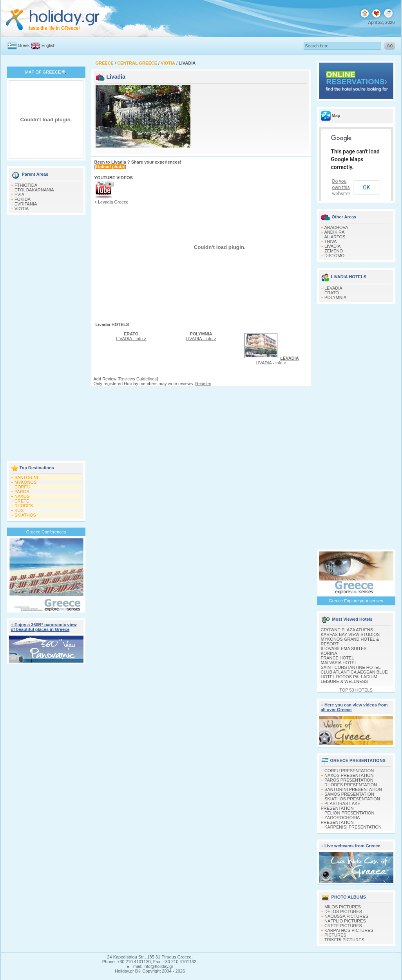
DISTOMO (334, 256)
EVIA (19, 195)
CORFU (22, 487)
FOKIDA (23, 199)
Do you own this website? (341, 187)
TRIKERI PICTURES (344, 940)
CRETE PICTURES (343, 926)
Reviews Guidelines (138, 379)
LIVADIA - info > (131, 336)
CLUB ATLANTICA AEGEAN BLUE (354, 672)
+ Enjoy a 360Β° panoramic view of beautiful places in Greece (44, 627)
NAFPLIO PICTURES (345, 921)
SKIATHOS (25, 515)
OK (366, 187)
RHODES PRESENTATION (351, 785)
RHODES (24, 506)
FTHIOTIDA (26, 185)
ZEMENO (334, 251)
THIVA (331, 241)
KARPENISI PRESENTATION (353, 827)
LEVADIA (333, 288)
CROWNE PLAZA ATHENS (347, 630)
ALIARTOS (335, 237)
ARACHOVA (336, 227)
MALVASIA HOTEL (339, 663)
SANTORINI (26, 477)
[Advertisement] (46, 339)
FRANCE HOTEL (338, 658)
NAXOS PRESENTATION (349, 775)
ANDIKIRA (334, 232)
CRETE (22, 501)
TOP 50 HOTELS (356, 690)
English (49, 45)
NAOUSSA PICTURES (346, 916)
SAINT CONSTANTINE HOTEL (351, 667)
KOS (19, 510)
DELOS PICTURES (343, 912)
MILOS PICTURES (343, 907)
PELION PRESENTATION (349, 813)
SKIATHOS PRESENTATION (352, 799)
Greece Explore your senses (356, 601)
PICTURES (335, 935)
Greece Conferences (46, 532)
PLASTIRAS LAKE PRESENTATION (341, 806)
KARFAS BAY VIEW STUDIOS (350, 634)
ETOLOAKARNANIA (34, 190)
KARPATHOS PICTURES (349, 930)
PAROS (22, 492)
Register (203, 384)
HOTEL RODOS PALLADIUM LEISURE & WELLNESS (349, 679)
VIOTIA (22, 209)
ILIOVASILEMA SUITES (344, 649)
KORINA (329, 653)
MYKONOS (25, 482)
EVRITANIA (26, 204)
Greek (24, 45)
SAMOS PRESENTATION (349, 794)
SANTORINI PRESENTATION (353, 789)
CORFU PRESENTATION (349, 771)
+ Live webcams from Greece (351, 846)
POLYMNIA (335, 297)
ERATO (332, 293)
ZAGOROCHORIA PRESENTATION (340, 820)
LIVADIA (332, 246)
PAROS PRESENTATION (349, 780)
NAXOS (22, 496)
